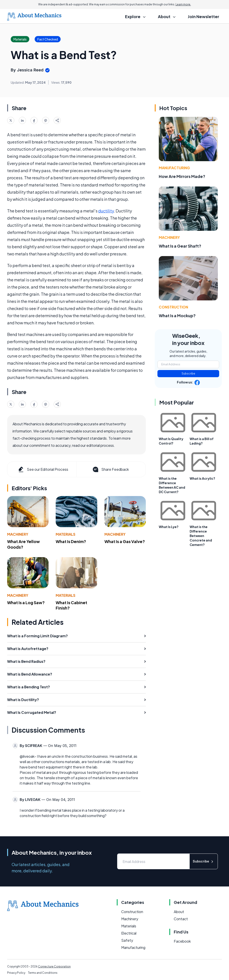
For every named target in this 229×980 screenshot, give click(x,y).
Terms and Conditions (43, 973)
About (179, 912)
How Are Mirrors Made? (182, 176)
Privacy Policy (16, 973)
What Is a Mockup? (177, 316)
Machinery (18, 534)
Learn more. (183, 4)
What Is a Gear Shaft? (180, 246)
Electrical (129, 933)
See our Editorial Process (43, 469)
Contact (181, 919)
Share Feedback (110, 469)
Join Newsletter (204, 16)
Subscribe (188, 373)
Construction (173, 307)
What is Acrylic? (202, 478)
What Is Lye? (169, 527)
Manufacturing (174, 168)
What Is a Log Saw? (26, 602)
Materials (66, 534)
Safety (127, 940)
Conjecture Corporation (54, 966)
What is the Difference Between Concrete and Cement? (201, 536)
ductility (106, 211)
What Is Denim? (71, 541)
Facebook (182, 941)
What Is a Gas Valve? (125, 541)
